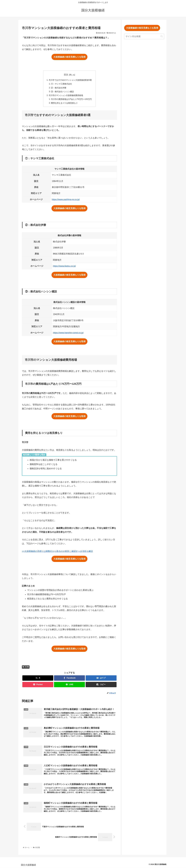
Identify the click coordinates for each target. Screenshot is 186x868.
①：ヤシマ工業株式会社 (61, 84)
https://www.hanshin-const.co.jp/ (68, 333)
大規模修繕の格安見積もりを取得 (69, 57)
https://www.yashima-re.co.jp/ (66, 200)
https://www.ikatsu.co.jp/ (64, 266)
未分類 (26, 667)
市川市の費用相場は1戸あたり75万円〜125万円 (71, 99)
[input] (145, 36)
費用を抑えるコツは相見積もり (64, 103)
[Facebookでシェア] (69, 678)
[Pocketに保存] (38, 685)
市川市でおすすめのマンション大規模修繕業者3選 (70, 80)
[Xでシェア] (38, 678)
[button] (101, 685)
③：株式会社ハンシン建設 (62, 92)
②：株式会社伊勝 (59, 88)
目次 (66, 75)
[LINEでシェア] (69, 685)
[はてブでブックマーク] (101, 678)
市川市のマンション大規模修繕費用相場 (66, 95)
